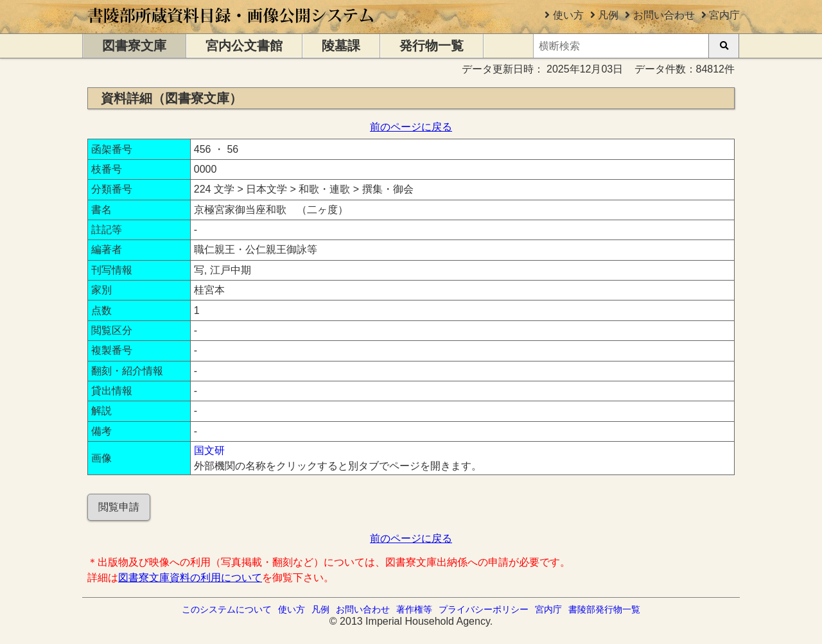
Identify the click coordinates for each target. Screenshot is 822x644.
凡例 (608, 15)
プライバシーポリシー (484, 609)
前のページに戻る (411, 127)
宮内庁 (724, 15)
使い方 (568, 15)
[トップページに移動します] (232, 27)
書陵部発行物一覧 (604, 609)
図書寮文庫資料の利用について (190, 578)
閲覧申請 (119, 507)
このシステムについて (227, 609)
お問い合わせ (664, 15)
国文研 (209, 450)
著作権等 (414, 609)
